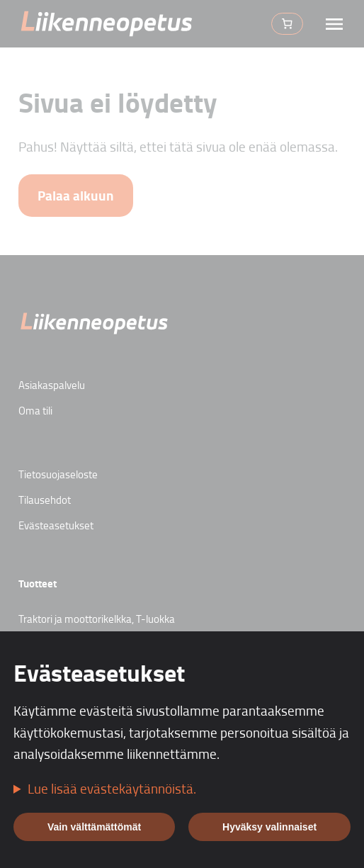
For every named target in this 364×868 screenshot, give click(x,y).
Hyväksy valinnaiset (269, 827)
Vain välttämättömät (94, 827)
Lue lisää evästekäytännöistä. (112, 789)
